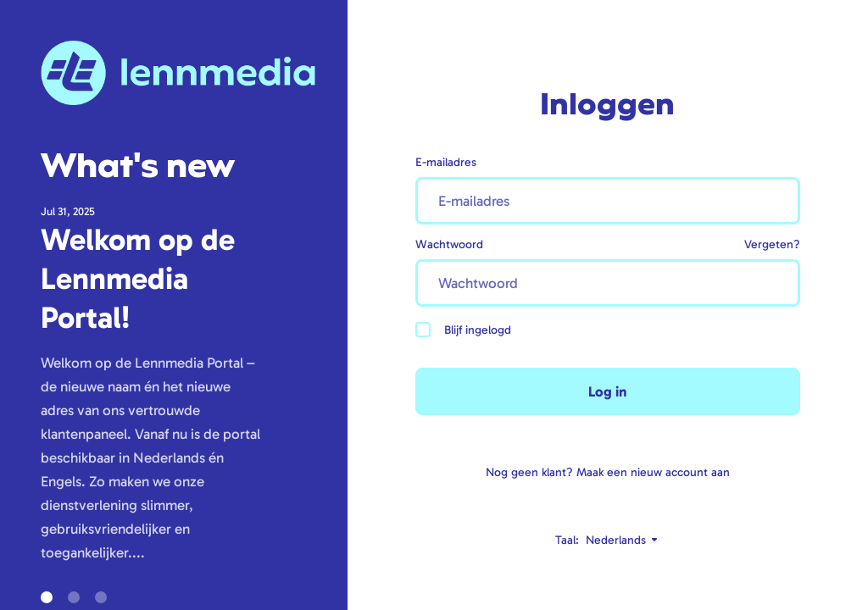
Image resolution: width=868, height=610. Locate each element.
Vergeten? (772, 244)
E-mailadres (446, 162)
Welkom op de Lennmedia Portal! (138, 278)
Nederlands (623, 540)
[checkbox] (423, 330)
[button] (47, 597)
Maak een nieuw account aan (653, 472)
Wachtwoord (449, 244)
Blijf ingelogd (463, 330)
